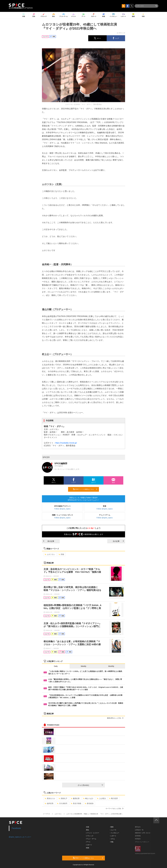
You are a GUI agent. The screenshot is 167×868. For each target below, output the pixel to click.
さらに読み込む (90, 785)
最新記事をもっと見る (115, 718)
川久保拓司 (62, 803)
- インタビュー (114, 833)
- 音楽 (87, 827)
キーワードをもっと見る (114, 809)
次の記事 (118, 541)
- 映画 (87, 848)
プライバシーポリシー (142, 842)
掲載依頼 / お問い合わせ (143, 833)
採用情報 (138, 836)
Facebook (16, 828)
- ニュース (113, 830)
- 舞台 (87, 830)
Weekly (83, 666)
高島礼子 (63, 798)
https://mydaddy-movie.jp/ (66, 443)
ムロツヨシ (50, 554)
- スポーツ (89, 845)
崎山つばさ (88, 798)
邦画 (61, 554)
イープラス (46, 814)
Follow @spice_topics (62, 509)
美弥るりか (50, 798)
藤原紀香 (75, 798)
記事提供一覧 (139, 830)
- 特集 (112, 842)
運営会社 (138, 827)
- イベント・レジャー (92, 833)
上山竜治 (101, 798)
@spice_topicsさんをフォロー (20, 837)
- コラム (112, 839)
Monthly (111, 666)
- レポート (113, 836)
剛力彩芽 (113, 798)
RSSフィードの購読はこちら (85, 489)
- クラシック (89, 836)
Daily (56, 666)
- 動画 (112, 827)
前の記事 (49, 541)
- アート (88, 842)
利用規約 (138, 839)
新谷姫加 (89, 803)
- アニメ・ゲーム (91, 839)
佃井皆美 (49, 803)
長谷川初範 (76, 803)
